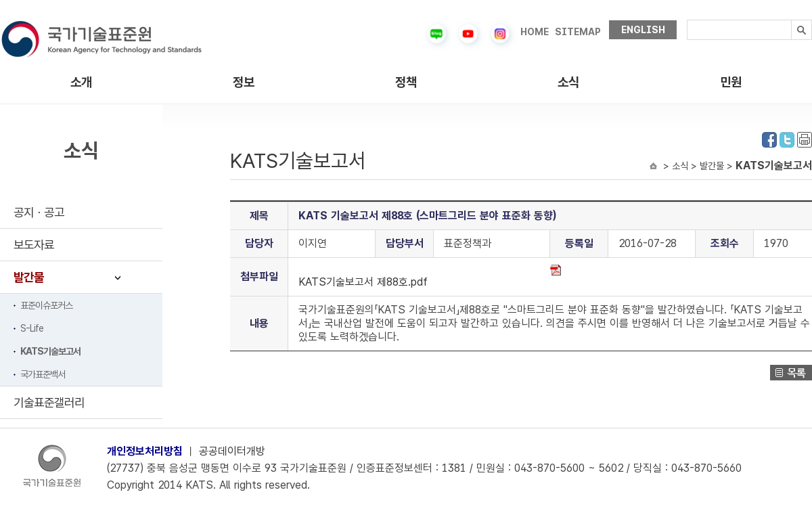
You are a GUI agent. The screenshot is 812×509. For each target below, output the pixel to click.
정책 (406, 82)
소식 (568, 82)
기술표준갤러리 (49, 402)
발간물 (29, 277)
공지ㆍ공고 (39, 212)
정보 (244, 82)
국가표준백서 (43, 374)
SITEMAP (578, 32)
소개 (81, 82)
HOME (535, 32)
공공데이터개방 (232, 451)
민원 (731, 82)
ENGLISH (643, 30)
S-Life (32, 328)
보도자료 (34, 245)
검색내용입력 (687, 20)
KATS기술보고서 (50, 351)
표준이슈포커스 (46, 305)
